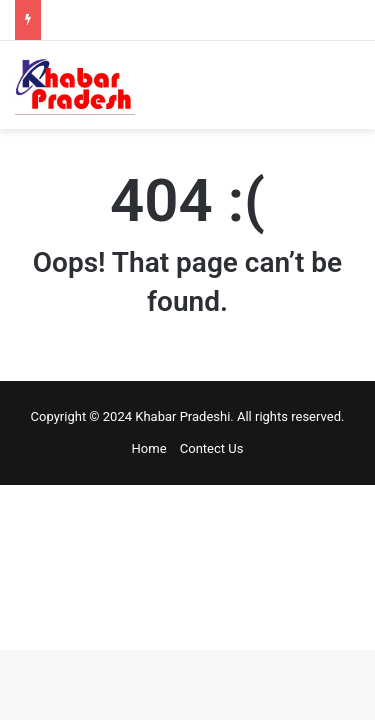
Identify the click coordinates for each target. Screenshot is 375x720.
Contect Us (212, 448)
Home (149, 448)
